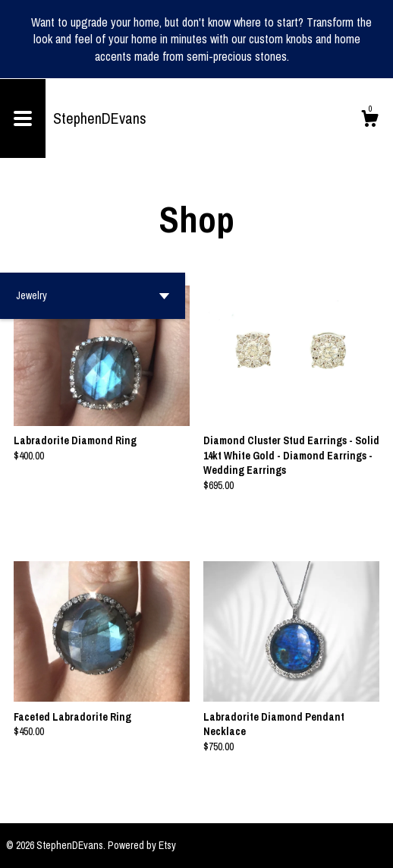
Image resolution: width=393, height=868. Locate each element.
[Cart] (369, 121)
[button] (93, 296)
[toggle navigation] (23, 118)
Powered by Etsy (142, 845)
